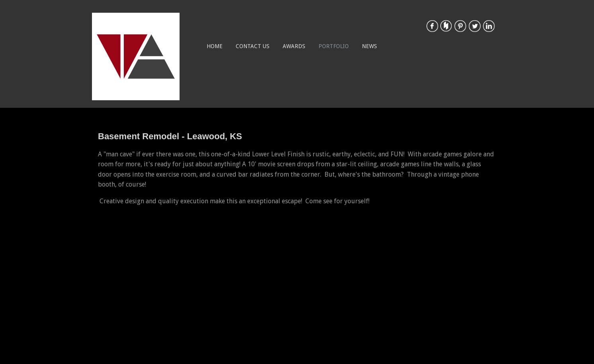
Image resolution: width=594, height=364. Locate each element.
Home (215, 46)
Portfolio (334, 46)
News (369, 46)
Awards (294, 46)
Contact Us (253, 46)
